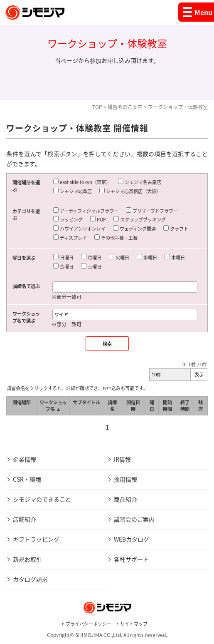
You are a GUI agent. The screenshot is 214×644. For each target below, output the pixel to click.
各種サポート (131, 559)
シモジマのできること (42, 499)
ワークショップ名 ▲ (53, 406)
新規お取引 (27, 559)
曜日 (152, 406)
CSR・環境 (27, 479)
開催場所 (22, 402)
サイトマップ (134, 624)
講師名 (112, 406)
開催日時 (133, 406)
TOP (97, 107)
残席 (200, 406)
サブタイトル (86, 402)
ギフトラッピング (36, 539)
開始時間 (167, 406)
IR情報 (122, 459)
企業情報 (25, 459)
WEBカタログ (132, 539)
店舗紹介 (25, 519)
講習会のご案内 (125, 107)
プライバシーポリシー (89, 624)
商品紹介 (125, 499)
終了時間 (185, 406)
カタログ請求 (30, 579)
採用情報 (125, 479)
